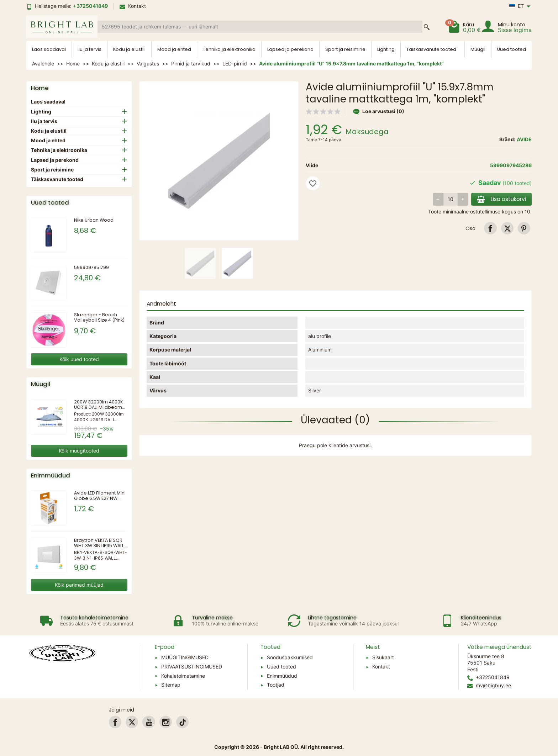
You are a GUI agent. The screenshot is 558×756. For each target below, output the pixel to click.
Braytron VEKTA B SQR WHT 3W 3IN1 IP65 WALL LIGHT (99, 546)
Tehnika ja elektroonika (229, 49)
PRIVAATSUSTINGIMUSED (192, 667)
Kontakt (133, 6)
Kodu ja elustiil (129, 49)
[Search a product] (260, 27)
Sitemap (171, 685)
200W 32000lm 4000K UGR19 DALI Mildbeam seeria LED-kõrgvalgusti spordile (98, 410)
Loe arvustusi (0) (379, 111)
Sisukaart (383, 657)
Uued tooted (512, 49)
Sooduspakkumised (290, 657)
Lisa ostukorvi (501, 199)
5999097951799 (91, 267)
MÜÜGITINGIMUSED (185, 657)
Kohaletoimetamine (183, 676)
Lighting (386, 49)
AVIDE (524, 139)
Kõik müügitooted (79, 451)
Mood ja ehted (174, 49)
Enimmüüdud (282, 676)
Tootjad (276, 685)
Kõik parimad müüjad (79, 585)
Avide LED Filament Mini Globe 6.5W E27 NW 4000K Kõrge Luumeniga (100, 501)
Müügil (478, 49)
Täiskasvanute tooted (431, 49)
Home (40, 88)
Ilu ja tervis (90, 49)
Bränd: (507, 139)
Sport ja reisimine (345, 49)
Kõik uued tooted (79, 359)
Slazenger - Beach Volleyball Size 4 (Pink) (99, 317)
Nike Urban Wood (94, 220)
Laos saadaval (49, 49)
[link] (490, 228)
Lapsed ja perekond (290, 49)
